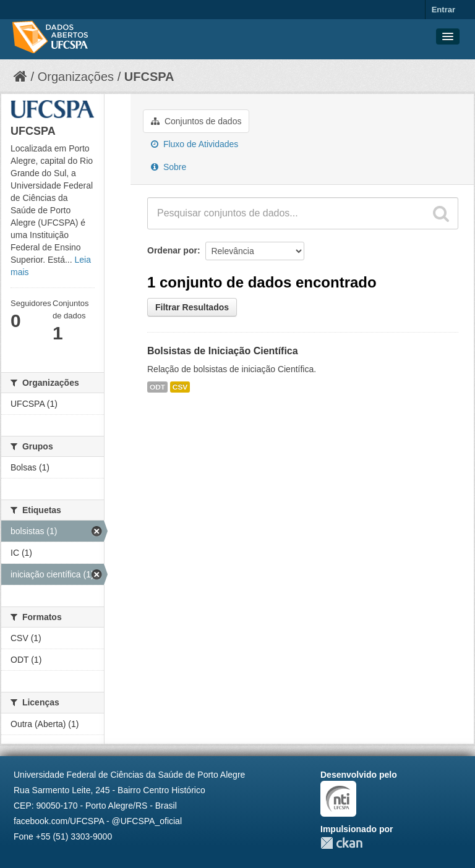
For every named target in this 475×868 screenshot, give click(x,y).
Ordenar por (172, 250)
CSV (180, 387)
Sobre (169, 167)
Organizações (76, 77)
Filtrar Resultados (192, 307)
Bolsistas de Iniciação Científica (223, 351)
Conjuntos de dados (196, 121)
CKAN (341, 843)
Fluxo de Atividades (195, 144)
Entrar (443, 10)
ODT (157, 387)
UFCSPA (149, 77)
